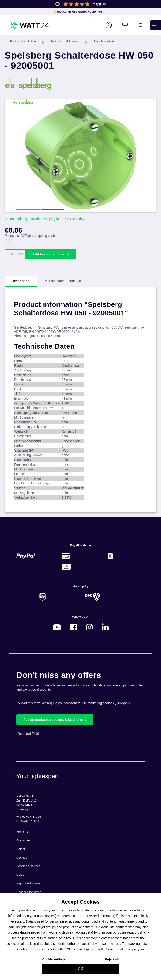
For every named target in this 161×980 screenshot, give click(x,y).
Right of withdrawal (29, 883)
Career (21, 849)
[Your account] (111, 25)
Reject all (112, 961)
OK (80, 971)
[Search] (142, 25)
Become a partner (28, 866)
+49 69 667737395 (29, 817)
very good (99, 4)
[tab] (21, 281)
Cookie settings (54, 961)
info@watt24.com (28, 821)
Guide (20, 875)
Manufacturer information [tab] (63, 281)
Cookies (22, 858)
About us (22, 832)
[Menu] (156, 25)
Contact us (23, 840)
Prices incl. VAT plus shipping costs (30, 236)
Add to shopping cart (49, 254)
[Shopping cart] (127, 25)
